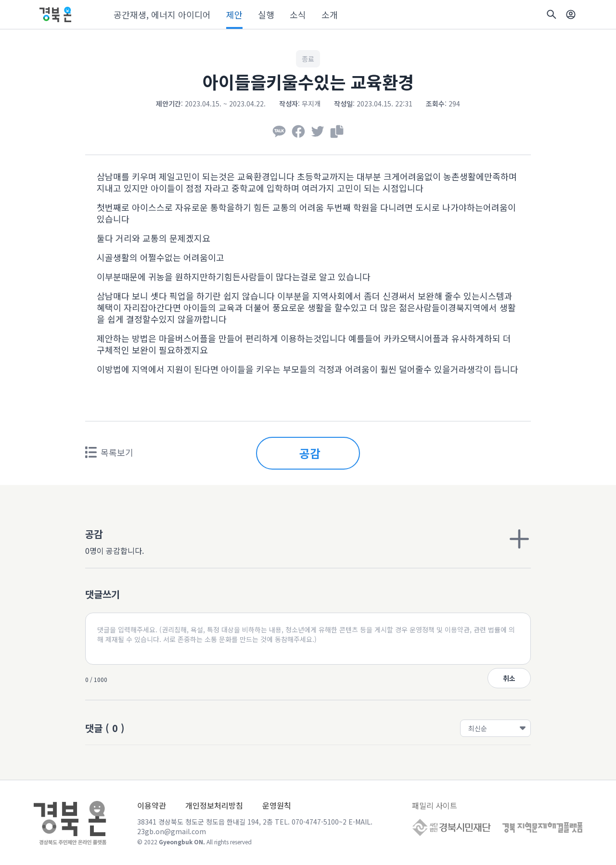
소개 (330, 14)
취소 (509, 678)
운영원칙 (277, 805)
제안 (234, 14)
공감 (310, 453)
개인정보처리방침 (214, 805)
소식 (298, 14)
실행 (266, 14)
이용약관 (152, 805)
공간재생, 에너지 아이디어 (162, 14)
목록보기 (109, 452)
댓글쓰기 (103, 594)
